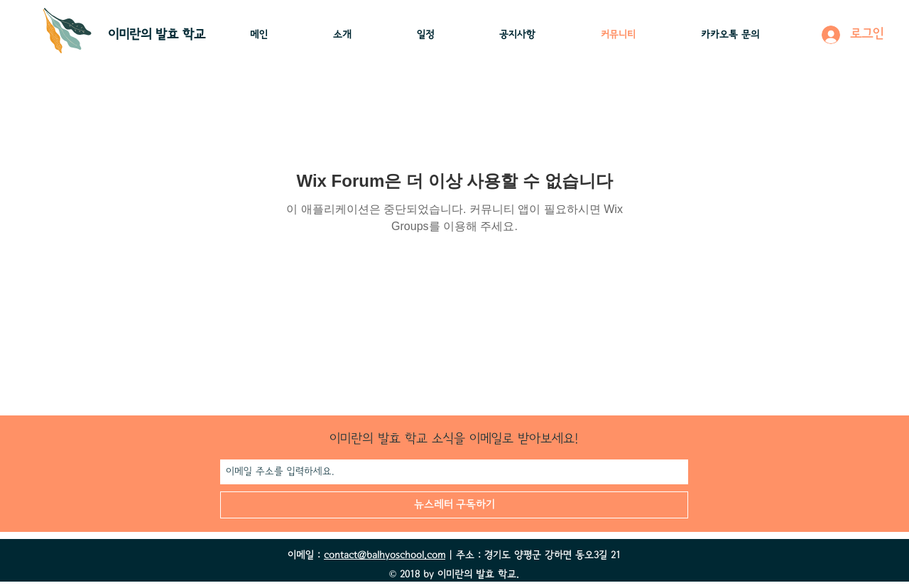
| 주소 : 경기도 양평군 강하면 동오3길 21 (533, 555)
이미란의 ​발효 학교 (157, 35)
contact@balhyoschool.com (385, 555)
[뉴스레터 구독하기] (454, 505)
